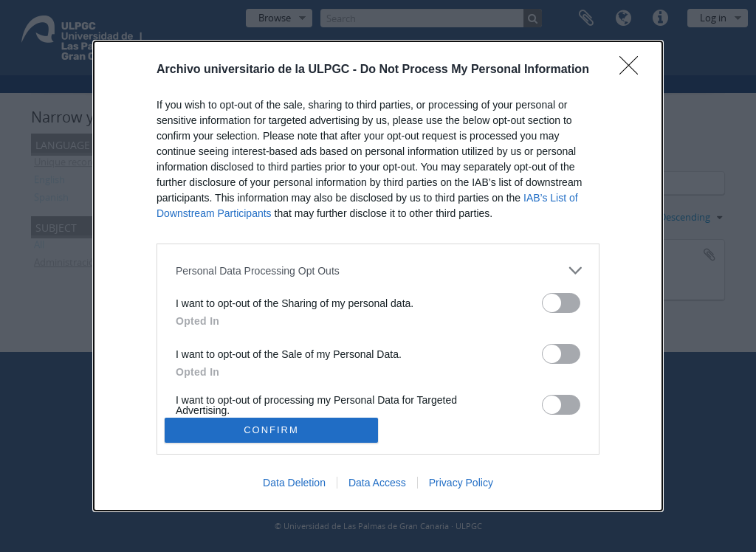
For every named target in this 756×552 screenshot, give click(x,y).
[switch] (561, 303)
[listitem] (378, 270)
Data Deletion (294, 483)
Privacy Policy (461, 483)
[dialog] (378, 276)
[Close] (633, 70)
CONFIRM (271, 429)
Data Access (377, 483)
